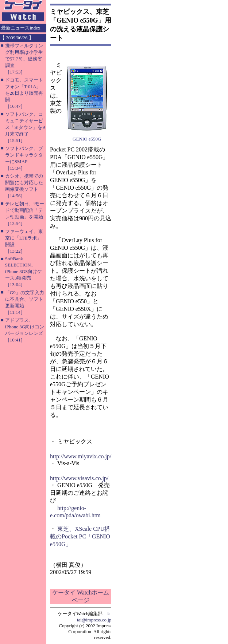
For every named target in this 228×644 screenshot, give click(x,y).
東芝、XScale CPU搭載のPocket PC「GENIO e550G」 (80, 536)
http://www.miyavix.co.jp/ (81, 456)
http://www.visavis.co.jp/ (79, 478)
